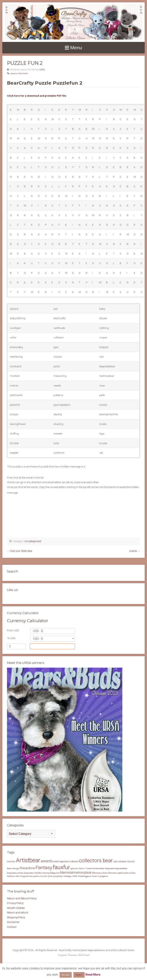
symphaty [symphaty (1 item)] (58, 876)
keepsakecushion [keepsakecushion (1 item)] (15, 873)
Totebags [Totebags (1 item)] (67, 876)
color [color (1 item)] (115, 862)
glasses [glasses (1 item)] (74, 869)
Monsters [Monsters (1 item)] (113, 873)
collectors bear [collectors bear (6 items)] (96, 860)
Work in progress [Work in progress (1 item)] (100, 876)
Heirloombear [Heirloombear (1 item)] (98, 869)
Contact (12, 927)
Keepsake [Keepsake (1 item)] (110, 869)
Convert (60, 646)
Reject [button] (79, 975)
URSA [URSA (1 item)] (75, 876)
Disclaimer (13, 922)
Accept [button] (66, 975)
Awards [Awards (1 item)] (55, 862)
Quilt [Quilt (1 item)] (50, 876)
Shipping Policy (16, 917)
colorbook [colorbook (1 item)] (122, 862)
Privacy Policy (15, 903)
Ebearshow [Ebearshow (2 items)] (27, 868)
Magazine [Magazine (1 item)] (55, 873)
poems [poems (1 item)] (37, 876)
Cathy (42, 70)
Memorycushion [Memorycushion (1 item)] (100, 873)
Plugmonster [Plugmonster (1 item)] (27, 876)
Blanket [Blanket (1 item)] (75, 862)
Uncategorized (33, 541)
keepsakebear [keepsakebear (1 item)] (121, 869)
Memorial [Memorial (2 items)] (67, 873)
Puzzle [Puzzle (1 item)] (44, 876)
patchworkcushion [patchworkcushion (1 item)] (127, 873)
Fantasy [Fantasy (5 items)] (44, 868)
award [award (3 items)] (46, 861)
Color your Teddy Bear (21, 551)
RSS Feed (84, 955)
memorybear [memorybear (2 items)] (83, 873)
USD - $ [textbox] (38, 631)
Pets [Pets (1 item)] (18, 876)
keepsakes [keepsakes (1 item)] (29, 873)
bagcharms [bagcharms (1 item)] (65, 862)
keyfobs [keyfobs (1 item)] (38, 873)
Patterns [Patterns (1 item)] (11, 876)
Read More (93, 975)
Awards (133, 551)
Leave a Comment (19, 73)
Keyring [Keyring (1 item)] (46, 873)
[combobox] (53, 631)
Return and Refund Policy (22, 898)
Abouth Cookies (16, 908)
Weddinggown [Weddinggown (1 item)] (85, 876)
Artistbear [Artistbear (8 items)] (28, 860)
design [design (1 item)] (16, 869)
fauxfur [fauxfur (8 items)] (61, 867)
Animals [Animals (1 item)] (11, 862)
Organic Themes (67, 955)
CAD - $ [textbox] (38, 639)
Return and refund (18, 912)
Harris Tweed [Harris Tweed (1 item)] (85, 869)
